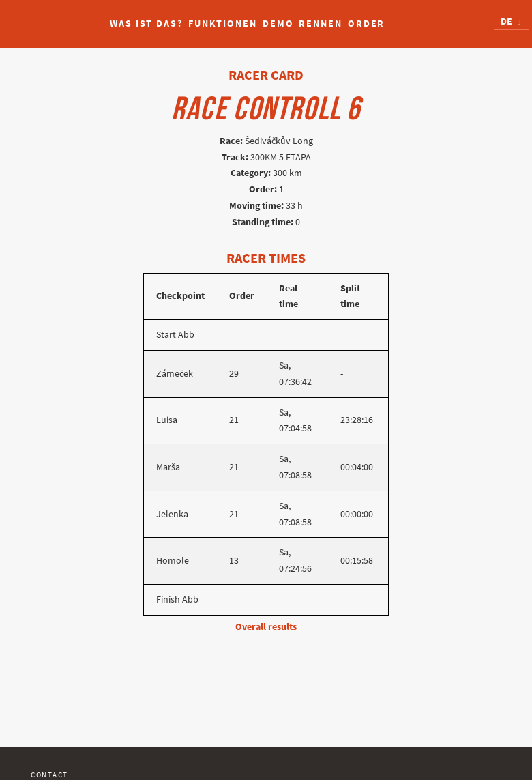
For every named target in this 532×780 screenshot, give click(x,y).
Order (367, 24)
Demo (278, 24)
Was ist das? (146, 24)
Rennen (320, 24)
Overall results (266, 627)
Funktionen (223, 24)
